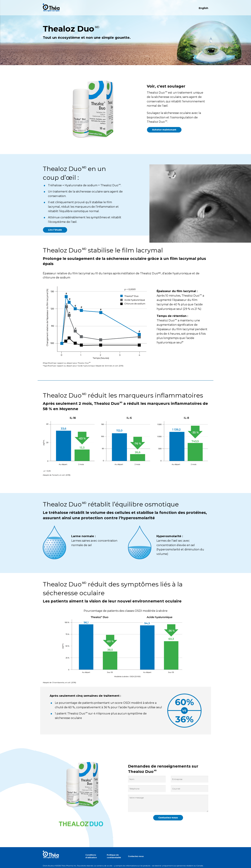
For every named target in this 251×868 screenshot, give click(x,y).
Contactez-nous (136, 856)
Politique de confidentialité (114, 856)
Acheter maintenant (164, 130)
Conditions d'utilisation (91, 856)
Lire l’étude (55, 230)
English (203, 8)
